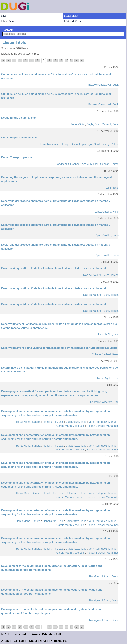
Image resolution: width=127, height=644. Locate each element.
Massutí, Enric (110, 124)
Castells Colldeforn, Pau (104, 402)
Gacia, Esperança (81, 144)
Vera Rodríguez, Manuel (103, 422)
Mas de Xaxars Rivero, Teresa (101, 275)
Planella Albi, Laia (108, 335)
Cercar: (8, 30)
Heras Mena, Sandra (28, 422)
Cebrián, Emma (109, 164)
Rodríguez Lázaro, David (104, 576)
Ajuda (5, 641)
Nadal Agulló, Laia (108, 378)
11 (71, 61)
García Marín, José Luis (70, 426)
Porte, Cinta (77, 124)
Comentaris (59, 641)
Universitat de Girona (26, 634)
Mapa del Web (39, 641)
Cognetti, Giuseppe (68, 164)
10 (67, 61)
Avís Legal (19, 641)
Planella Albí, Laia (53, 521)
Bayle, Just (93, 124)
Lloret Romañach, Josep (54, 144)
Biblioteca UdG (52, 634)
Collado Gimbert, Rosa (105, 354)
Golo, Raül (112, 188)
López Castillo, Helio (106, 212)
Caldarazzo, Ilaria (76, 422)
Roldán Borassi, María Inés (103, 426)
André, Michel (90, 164)
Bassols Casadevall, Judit (103, 85)
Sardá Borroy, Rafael (106, 144)
